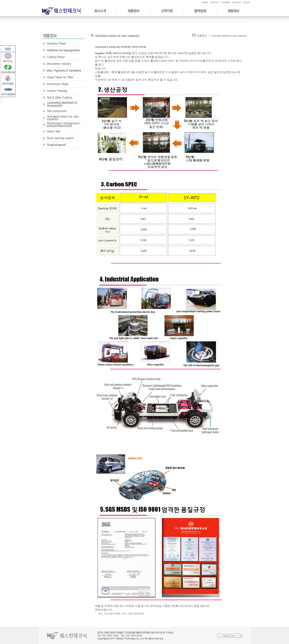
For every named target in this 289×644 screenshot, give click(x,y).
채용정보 (233, 11)
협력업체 (200, 11)
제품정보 (134, 11)
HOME (205, 2)
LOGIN (246, 2)
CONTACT (215, 2)
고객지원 (167, 11)
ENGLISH (237, 2)
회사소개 (100, 11)
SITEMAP (226, 2)
